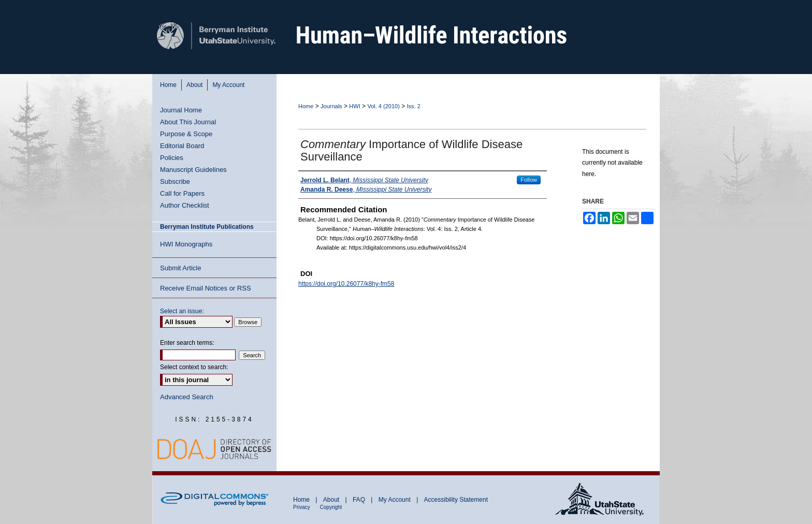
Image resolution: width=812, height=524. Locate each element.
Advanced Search (187, 397)
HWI (354, 106)
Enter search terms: (187, 343)
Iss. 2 (414, 106)
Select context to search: (194, 367)
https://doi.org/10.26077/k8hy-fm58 (346, 284)
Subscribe (175, 181)
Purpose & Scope (186, 134)
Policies (172, 158)
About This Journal (188, 122)
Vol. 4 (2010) (383, 106)
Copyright (331, 507)
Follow (529, 180)
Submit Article (180, 268)
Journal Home (181, 110)
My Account (395, 500)
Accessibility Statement (456, 500)
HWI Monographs (186, 244)
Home (306, 106)
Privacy (302, 507)
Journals (331, 106)
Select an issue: (182, 311)
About (332, 500)
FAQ (360, 500)
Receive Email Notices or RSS (206, 288)
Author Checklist (185, 205)
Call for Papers (182, 193)
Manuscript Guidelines (193, 170)
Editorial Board (182, 146)
